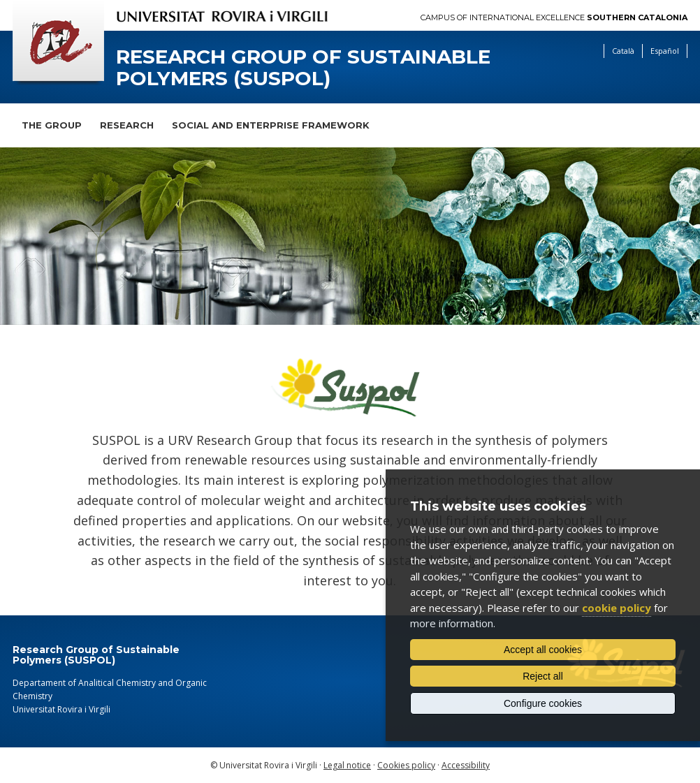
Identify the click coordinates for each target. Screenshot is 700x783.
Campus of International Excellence (554, 18)
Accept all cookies (543, 650)
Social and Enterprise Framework (271, 125)
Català (623, 51)
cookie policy (617, 608)
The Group (52, 125)
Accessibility (466, 765)
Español (665, 51)
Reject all (543, 676)
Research (127, 125)
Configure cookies (543, 703)
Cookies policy (406, 765)
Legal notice (347, 765)
